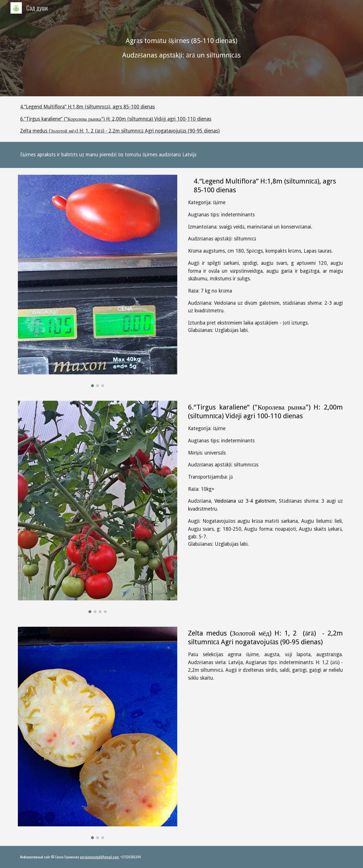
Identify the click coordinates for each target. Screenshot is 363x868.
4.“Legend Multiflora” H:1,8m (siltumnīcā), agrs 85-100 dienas (88, 107)
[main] (181, 48)
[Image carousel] (98, 281)
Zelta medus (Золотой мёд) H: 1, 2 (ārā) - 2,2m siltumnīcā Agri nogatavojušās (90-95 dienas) (120, 131)
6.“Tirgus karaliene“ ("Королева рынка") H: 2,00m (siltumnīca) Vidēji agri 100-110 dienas (116, 119)
